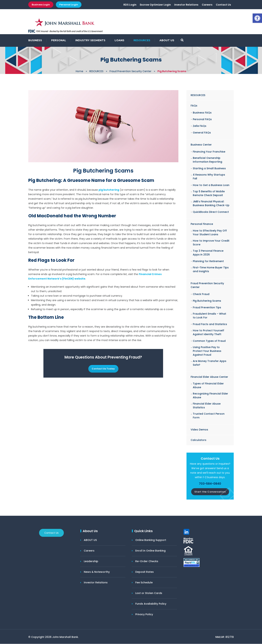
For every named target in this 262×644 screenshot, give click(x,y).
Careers (207, 5)
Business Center (201, 145)
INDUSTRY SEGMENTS (90, 40)
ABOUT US (167, 40)
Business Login (41, 5)
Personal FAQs (202, 119)
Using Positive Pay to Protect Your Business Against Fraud (207, 351)
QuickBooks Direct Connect (211, 212)
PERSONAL (59, 40)
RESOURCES (142, 40)
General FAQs (202, 133)
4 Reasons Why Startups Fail (209, 177)
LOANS (119, 40)
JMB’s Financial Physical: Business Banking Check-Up (211, 204)
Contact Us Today (103, 369)
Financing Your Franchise (209, 152)
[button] (257, 18)
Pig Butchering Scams (207, 301)
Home (79, 71)
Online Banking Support (151, 540)
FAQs (194, 106)
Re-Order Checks (147, 561)
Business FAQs (202, 113)
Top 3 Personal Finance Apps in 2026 (208, 253)
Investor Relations (186, 5)
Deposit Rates (145, 572)
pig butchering (109, 190)
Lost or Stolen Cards (149, 593)
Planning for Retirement (208, 261)
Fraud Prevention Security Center (130, 71)
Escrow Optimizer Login (155, 5)
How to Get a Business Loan (211, 185)
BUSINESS (35, 40)
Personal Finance (202, 224)
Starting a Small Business (209, 169)
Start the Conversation (210, 492)
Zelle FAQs (200, 126)
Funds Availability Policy (151, 604)
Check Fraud (201, 294)
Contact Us (223, 5)
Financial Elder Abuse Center (209, 377)
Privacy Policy (144, 614)
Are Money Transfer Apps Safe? (210, 363)
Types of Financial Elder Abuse (208, 386)
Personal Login (69, 5)
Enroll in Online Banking (150, 551)
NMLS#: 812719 (225, 637)
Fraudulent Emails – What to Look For (209, 316)
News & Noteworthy (97, 572)
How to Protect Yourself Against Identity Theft (208, 333)
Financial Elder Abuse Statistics (207, 406)
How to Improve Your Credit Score (211, 243)
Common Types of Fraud (209, 341)
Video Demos (199, 430)
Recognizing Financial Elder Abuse (210, 396)
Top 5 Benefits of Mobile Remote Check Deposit (209, 193)
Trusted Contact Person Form (209, 416)
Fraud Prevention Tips (207, 308)
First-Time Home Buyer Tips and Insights (211, 270)
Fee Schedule (144, 583)
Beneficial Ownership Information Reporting (207, 160)
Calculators (198, 440)
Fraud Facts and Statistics (210, 324)
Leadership (91, 561)
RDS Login (130, 5)
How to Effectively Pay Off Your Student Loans (210, 233)
